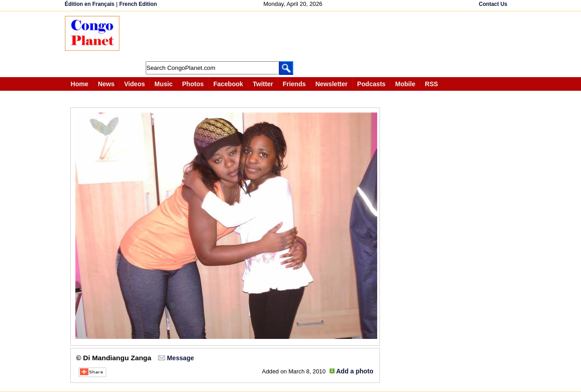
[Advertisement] (294, 36)
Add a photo (355, 371)
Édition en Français (90, 4)
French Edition (138, 4)
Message (180, 358)
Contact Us (493, 4)
